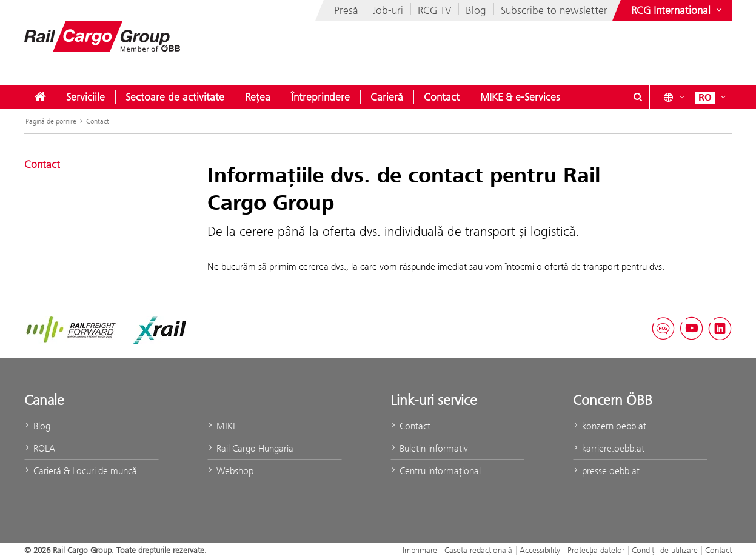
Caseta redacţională (478, 550)
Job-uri (388, 10)
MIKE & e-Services (520, 97)
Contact (442, 97)
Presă (346, 10)
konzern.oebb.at (610, 426)
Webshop (230, 471)
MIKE (222, 426)
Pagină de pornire (51, 121)
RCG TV (434, 10)
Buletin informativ (429, 448)
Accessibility (540, 550)
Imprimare (420, 550)
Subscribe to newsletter (554, 10)
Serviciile (85, 97)
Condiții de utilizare (665, 550)
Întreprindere (320, 97)
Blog (476, 10)
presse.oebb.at (606, 471)
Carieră (387, 97)
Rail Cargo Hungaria (250, 448)
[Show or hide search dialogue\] (638, 97)
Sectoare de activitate (175, 97)
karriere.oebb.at (609, 448)
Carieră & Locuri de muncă (81, 471)
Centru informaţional (436, 471)
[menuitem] (40, 97)
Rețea (258, 97)
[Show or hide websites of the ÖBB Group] (678, 10)
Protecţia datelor (596, 550)
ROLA (40, 448)
